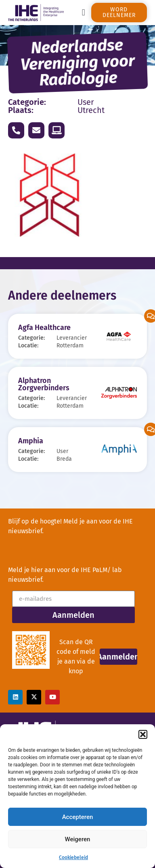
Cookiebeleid (73, 857)
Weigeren (78, 839)
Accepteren (78, 817)
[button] (143, 734)
